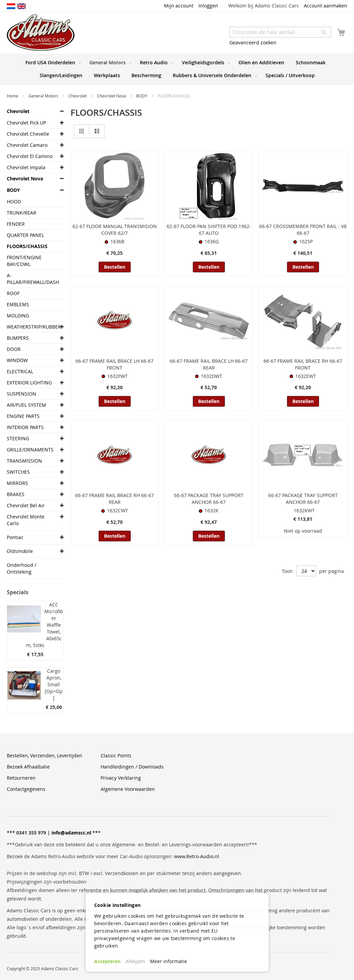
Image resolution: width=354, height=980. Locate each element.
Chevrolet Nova (112, 96)
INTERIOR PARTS (25, 427)
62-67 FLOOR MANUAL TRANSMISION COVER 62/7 (115, 230)
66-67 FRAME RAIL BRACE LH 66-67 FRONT (114, 364)
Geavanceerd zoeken (253, 42)
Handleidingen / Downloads (132, 767)
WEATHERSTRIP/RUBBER (30, 327)
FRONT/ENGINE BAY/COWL (24, 261)
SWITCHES (18, 472)
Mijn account (179, 6)
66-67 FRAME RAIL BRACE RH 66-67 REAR (114, 499)
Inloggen (208, 6)
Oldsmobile (20, 551)
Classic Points (116, 755)
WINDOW (17, 360)
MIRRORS (17, 483)
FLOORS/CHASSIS (27, 246)
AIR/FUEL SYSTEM (26, 405)
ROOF (13, 293)
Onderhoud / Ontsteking (22, 568)
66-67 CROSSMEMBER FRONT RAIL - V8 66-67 (303, 230)
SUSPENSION (22, 394)
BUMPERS (18, 338)
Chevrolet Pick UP (26, 123)
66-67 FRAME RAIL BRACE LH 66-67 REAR (209, 364)
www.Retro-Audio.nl (197, 856)
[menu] (177, 69)
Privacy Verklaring (121, 778)
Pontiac (15, 537)
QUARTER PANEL (25, 235)
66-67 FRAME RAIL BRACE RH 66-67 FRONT (303, 364)
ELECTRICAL (20, 371)
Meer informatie (169, 961)
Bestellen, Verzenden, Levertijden (45, 755)
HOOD (14, 202)
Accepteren (107, 961)
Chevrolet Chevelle (28, 134)
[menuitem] (52, 63)
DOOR (14, 349)
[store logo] (41, 32)
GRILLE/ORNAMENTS (30, 450)
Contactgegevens (26, 789)
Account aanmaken (326, 6)
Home (13, 96)
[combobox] (280, 32)
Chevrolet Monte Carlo (26, 520)
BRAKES (16, 494)
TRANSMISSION (24, 461)
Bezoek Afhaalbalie (28, 767)
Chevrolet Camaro (27, 145)
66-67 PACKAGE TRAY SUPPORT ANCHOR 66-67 (209, 499)
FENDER (16, 224)
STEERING (18, 438)
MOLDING (18, 316)
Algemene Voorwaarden (128, 789)
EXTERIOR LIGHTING (29, 383)
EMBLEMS (18, 304)
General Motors (44, 96)
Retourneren (21, 778)
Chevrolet (78, 96)
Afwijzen (135, 961)
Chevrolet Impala (26, 167)
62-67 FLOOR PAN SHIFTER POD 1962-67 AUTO (209, 230)
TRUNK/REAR (22, 213)
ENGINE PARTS (23, 416)
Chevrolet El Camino (30, 156)
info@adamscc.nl (71, 833)
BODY (142, 96)
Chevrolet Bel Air (26, 505)
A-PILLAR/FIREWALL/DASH (30, 279)
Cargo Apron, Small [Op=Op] (54, 684)
